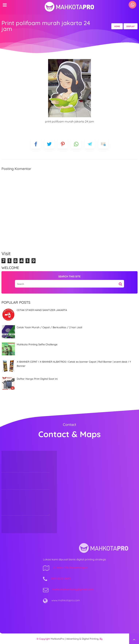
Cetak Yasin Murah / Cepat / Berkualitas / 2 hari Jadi (49, 327)
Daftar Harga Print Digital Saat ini (37, 379)
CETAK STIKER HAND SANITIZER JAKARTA (42, 310)
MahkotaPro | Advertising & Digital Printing (75, 639)
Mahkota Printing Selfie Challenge (37, 344)
